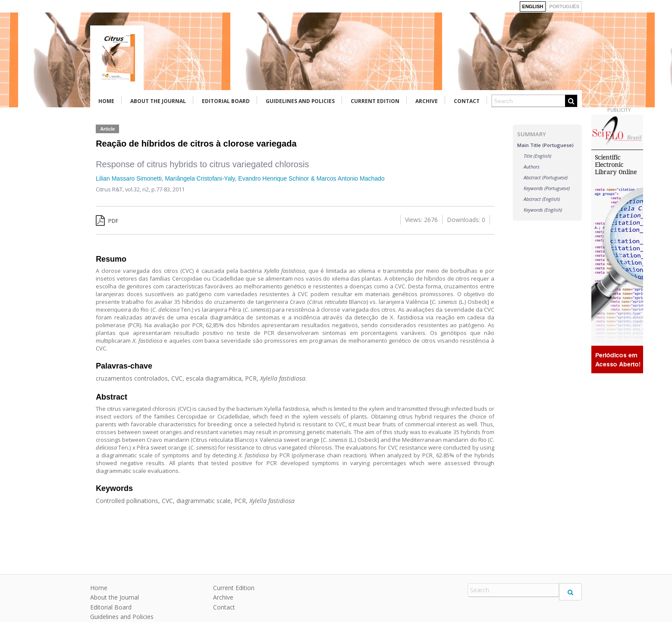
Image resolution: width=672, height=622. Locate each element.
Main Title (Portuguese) (545, 145)
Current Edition (375, 101)
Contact (467, 101)
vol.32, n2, (138, 189)
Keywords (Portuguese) (547, 188)
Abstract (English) (542, 199)
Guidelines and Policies (300, 101)
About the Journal (158, 101)
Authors (532, 167)
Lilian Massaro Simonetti (129, 178)
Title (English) (537, 156)
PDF (107, 221)
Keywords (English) (543, 210)
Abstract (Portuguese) (546, 177)
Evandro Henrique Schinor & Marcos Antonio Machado (311, 178)
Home (106, 101)
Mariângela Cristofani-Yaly (200, 178)
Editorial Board (226, 101)
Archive (427, 101)
